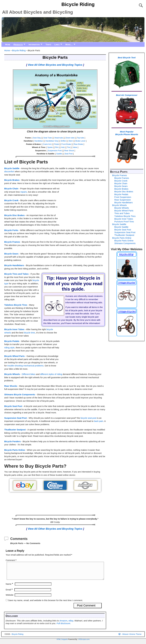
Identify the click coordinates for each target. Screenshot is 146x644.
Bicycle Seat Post (13, 406)
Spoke (50, 147)
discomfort (9, 171)
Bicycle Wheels (12, 374)
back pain (99, 421)
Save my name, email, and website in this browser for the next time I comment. (45, 604)
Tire (69, 147)
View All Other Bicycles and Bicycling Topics (55, 65)
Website (10, 598)
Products (18, 44)
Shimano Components (125, 243)
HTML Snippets (62, 643)
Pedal (57, 144)
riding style (9, 348)
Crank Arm (47, 144)
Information (34, 44)
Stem (71, 141)
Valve (75, 147)
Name (10, 587)
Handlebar (39, 141)
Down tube (70, 138)
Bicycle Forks (11, 230)
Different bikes (29, 374)
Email (9, 593)
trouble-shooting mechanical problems (25, 366)
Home (8, 44)
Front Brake (66, 144)
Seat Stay (37, 138)
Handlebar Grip (52, 141)
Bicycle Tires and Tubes (16, 274)
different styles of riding (51, 374)
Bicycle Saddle (12, 168)
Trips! (48, 44)
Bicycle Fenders (12, 441)
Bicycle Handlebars (14, 265)
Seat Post (69, 154)
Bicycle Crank (11, 200)
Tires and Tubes (122, 213)
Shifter (63, 141)
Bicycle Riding (78, 4)
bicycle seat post (88, 418)
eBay (71, 624)
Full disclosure (63, 627)
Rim (57, 147)
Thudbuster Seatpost (15, 430)
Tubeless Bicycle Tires (16, 305)
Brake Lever (80, 141)
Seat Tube (48, 138)
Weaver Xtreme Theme (132, 638)
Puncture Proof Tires (124, 222)
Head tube (59, 138)
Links (57, 44)
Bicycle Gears (11, 254)
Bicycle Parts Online (15, 450)
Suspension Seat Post (16, 418)
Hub (63, 147)
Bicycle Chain (11, 189)
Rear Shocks (11, 386)
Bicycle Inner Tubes (14, 329)
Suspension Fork (55, 151)
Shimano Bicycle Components (20, 394)
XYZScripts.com (84, 643)
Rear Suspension (123, 200)
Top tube (81, 138)
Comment (11, 560)
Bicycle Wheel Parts (14, 356)
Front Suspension (123, 197)
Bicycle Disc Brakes (14, 215)
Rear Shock (69, 151)
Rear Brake (78, 144)
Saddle (59, 154)
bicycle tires (30, 333)
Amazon (63, 624)
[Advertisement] (83, 205)
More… (69, 44)
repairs (24, 192)
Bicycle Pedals (12, 341)
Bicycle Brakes (12, 180)
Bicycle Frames (12, 242)
